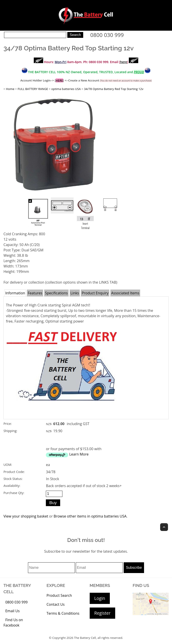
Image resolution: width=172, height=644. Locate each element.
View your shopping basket (26, 516)
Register (102, 613)
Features (35, 293)
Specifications (56, 293)
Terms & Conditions (63, 613)
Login (100, 598)
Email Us (13, 611)
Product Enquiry (95, 293)
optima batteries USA (66, 89)
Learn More (79, 454)
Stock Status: (13, 479)
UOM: (8, 465)
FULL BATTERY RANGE (33, 89)
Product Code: (14, 472)
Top (164, 527)
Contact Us (56, 604)
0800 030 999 (107, 35)
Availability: (12, 486)
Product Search (59, 595)
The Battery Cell (85, 638)
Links (75, 293)
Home (10, 89)
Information (15, 293)
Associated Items (125, 293)
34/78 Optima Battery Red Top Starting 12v (114, 89)
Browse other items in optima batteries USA (90, 516)
